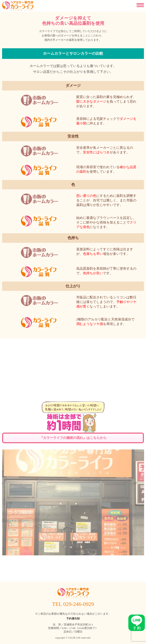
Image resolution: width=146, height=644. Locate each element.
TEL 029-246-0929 (73, 604)
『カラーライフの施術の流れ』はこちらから (73, 499)
